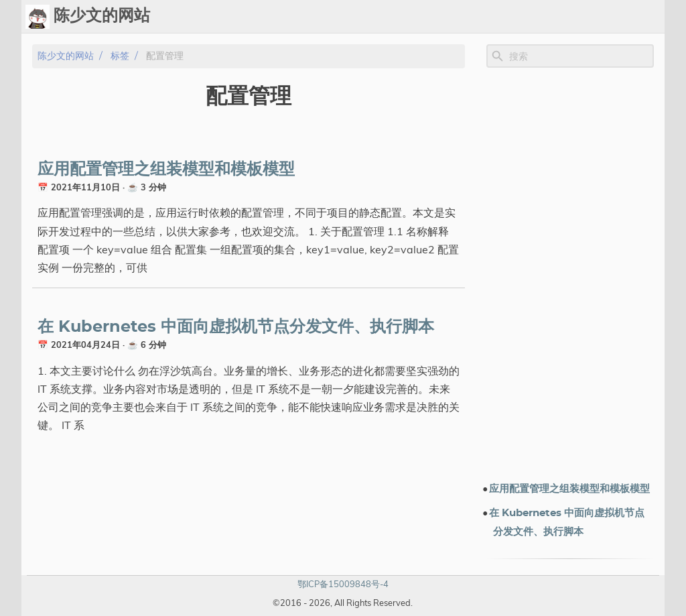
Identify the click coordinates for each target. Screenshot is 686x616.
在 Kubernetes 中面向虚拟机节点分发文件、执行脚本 (236, 327)
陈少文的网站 (66, 56)
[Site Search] (580, 56)
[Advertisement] (570, 274)
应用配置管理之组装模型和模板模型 (166, 170)
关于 (616, 17)
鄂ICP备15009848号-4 (343, 584)
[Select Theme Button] (358, 17)
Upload (434, 17)
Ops (392, 17)
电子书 (573, 17)
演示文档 (519, 17)
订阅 (648, 17)
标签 (476, 17)
